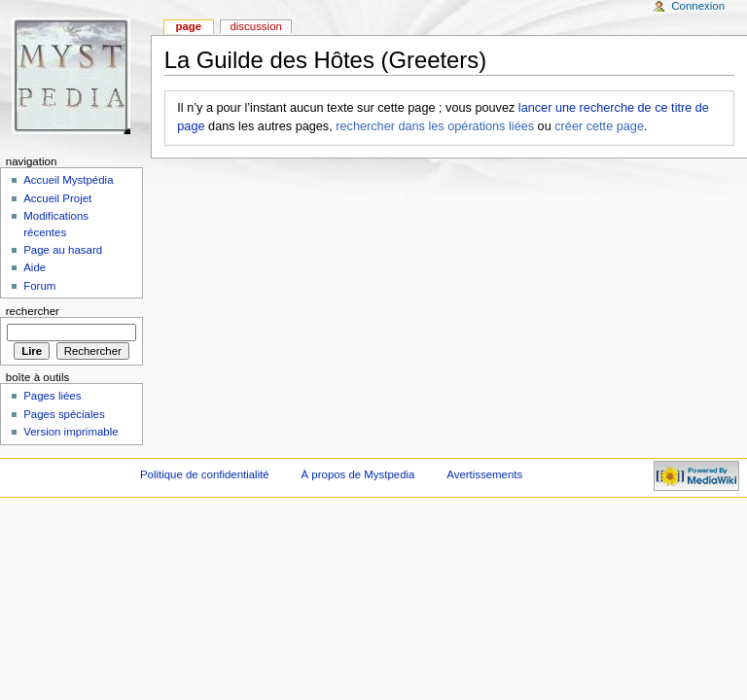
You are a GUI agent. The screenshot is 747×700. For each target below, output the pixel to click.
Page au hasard (63, 250)
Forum (39, 286)
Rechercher (33, 311)
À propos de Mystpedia (358, 474)
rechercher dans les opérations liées (435, 126)
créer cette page (599, 126)
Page (188, 26)
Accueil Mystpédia (68, 180)
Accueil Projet (57, 198)
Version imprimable (71, 432)
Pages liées (52, 396)
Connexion (698, 6)
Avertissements (484, 474)
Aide (35, 267)
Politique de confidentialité (205, 474)
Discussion (255, 26)
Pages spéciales (64, 414)
